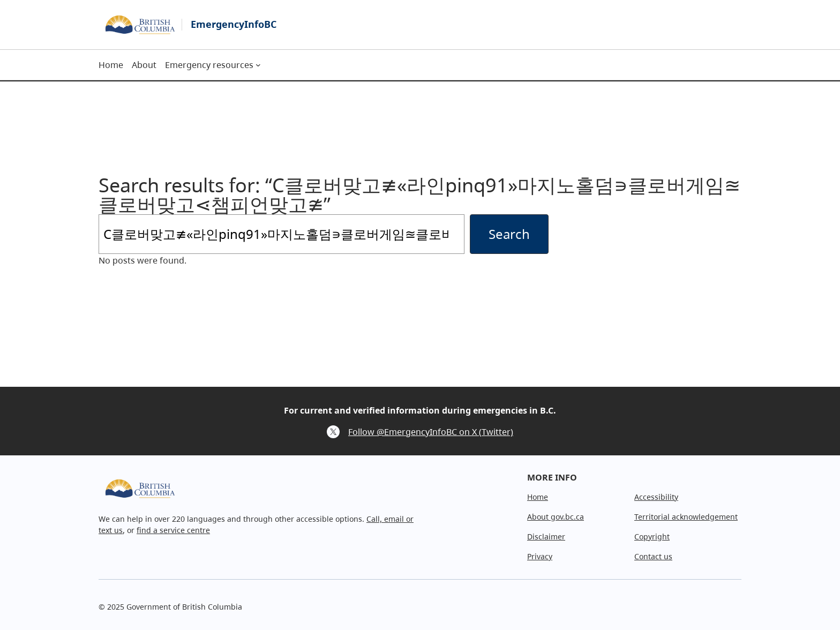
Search (509, 234)
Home (538, 497)
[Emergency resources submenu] (258, 65)
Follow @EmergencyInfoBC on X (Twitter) (431, 432)
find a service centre (173, 530)
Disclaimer (546, 537)
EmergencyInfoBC (234, 24)
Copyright (652, 537)
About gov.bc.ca (556, 517)
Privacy (540, 556)
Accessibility (656, 497)
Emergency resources (209, 65)
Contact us (653, 556)
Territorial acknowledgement (686, 517)
